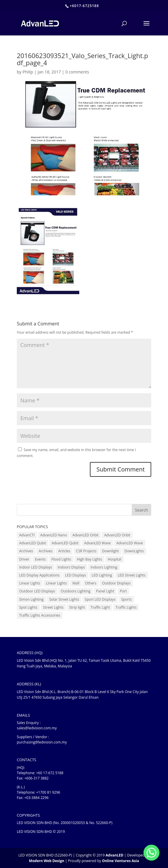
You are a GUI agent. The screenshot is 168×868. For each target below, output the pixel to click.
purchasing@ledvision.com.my (42, 742)
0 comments (77, 72)
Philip (28, 72)
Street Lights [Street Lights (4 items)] (53, 607)
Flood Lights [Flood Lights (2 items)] (61, 559)
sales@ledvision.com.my (37, 728)
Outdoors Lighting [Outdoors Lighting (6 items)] (76, 591)
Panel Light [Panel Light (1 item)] (105, 591)
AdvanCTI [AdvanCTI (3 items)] (27, 535)
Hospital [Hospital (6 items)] (114, 559)
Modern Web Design (47, 861)
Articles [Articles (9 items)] (64, 551)
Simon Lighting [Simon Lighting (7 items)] (31, 599)
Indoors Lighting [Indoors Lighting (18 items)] (104, 567)
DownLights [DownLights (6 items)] (134, 551)
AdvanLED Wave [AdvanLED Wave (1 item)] (97, 543)
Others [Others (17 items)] (90, 583)
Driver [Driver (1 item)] (24, 559)
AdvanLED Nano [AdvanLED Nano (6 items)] (54, 535)
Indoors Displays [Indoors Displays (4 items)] (71, 567)
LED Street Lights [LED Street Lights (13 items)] (132, 575)
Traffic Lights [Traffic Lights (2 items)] (126, 607)
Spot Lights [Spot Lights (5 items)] (28, 607)
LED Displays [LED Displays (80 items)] (76, 575)
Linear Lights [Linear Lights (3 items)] (30, 583)
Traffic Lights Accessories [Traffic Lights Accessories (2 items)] (40, 615)
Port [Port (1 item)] (123, 591)
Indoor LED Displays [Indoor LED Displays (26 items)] (36, 567)
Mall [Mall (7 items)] (76, 583)
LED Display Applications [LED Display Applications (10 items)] (39, 575)
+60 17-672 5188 (50, 773)
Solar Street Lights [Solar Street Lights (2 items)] (64, 599)
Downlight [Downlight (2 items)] (110, 551)
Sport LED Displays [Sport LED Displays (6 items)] (100, 599)
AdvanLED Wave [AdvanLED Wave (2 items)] (130, 543)
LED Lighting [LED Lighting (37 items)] (102, 575)
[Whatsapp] (151, 853)
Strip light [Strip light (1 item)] (77, 607)
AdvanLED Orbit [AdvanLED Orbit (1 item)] (86, 535)
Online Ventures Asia (121, 861)
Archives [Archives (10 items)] (26, 551)
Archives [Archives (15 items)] (46, 551)
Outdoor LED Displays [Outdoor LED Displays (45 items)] (37, 591)
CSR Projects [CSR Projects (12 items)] (86, 551)
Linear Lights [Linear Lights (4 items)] (56, 583)
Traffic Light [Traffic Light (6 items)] (100, 607)
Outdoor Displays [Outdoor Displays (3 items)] (116, 583)
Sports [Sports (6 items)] (126, 599)
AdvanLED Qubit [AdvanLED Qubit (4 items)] (33, 543)
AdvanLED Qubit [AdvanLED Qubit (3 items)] (65, 543)
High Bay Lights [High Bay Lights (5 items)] (90, 559)
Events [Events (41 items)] (40, 559)
